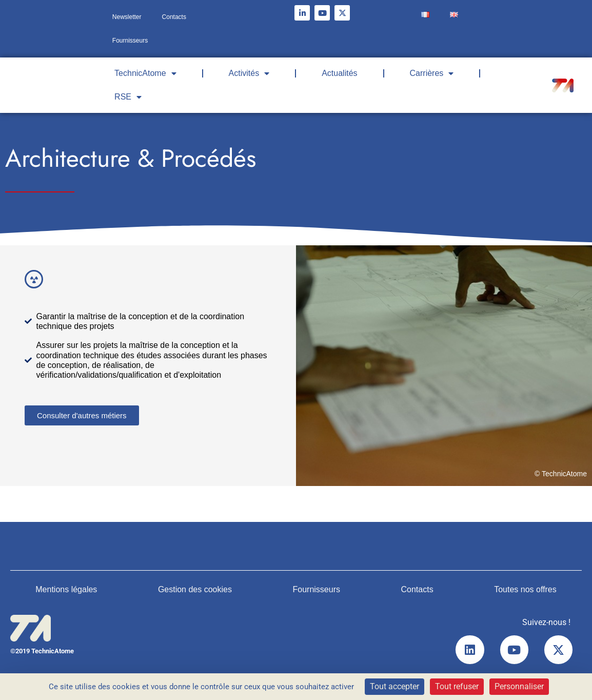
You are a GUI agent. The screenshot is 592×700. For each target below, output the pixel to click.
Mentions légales (66, 589)
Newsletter (127, 17)
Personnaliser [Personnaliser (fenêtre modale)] (519, 686)
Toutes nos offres (525, 589)
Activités (249, 73)
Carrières (432, 73)
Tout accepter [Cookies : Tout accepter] (394, 686)
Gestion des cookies (195, 589)
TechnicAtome (145, 73)
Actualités (339, 73)
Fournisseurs (130, 41)
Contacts (174, 17)
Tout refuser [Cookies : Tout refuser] (457, 686)
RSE (128, 97)
